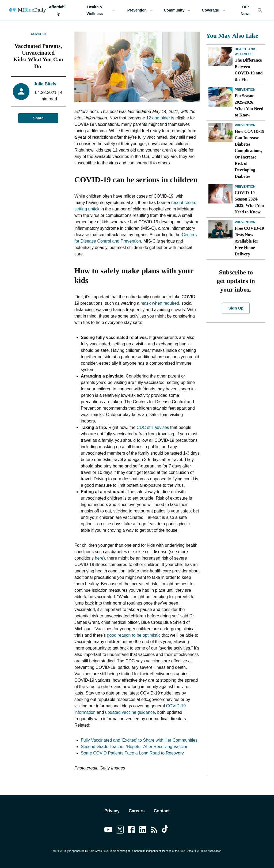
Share (38, 118)
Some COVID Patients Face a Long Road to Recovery (132, 753)
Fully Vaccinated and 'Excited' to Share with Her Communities (139, 740)
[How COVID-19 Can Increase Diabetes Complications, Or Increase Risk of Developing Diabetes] (220, 133)
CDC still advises (153, 427)
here (99, 558)
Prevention (140, 10)
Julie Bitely (45, 84)
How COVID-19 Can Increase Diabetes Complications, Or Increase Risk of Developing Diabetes (250, 154)
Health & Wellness (98, 10)
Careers (137, 811)
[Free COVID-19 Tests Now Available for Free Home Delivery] (220, 229)
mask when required (160, 303)
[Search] (260, 10)
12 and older (159, 118)
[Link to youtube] (108, 831)
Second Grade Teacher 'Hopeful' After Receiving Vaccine (135, 747)
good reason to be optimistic (134, 635)
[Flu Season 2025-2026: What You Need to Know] (220, 97)
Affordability (58, 10)
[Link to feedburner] (154, 831)
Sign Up (236, 308)
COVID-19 (38, 34)
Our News (246, 10)
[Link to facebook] (131, 831)
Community (177, 10)
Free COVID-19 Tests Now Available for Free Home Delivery (249, 241)
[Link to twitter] (120, 831)
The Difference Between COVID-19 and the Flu (249, 70)
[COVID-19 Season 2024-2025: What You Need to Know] (220, 194)
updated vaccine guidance (130, 712)
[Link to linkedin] (143, 831)
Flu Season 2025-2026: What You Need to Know (249, 105)
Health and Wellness (245, 52)
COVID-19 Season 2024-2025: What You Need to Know (249, 202)
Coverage (214, 10)
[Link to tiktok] (166, 831)
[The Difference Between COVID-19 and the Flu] (220, 56)
